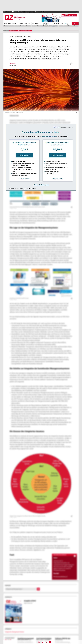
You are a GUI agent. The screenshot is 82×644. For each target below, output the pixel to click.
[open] (71, 66)
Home (6, 31)
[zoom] (76, 115)
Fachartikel (13, 65)
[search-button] (75, 23)
